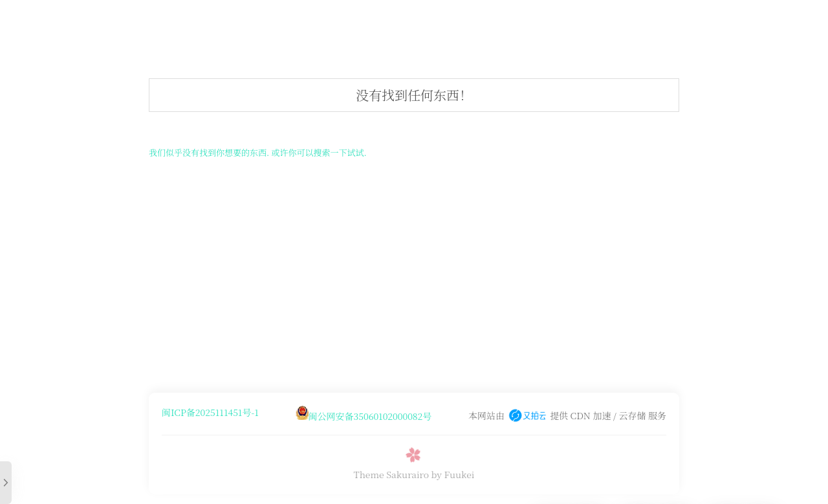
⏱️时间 (449, 22)
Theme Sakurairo (391, 474)
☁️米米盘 (254, 22)
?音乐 (301, 22)
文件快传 (501, 22)
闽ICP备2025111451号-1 (210, 412)
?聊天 (406, 22)
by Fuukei (453, 474)
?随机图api (353, 22)
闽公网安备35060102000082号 (370, 416)
